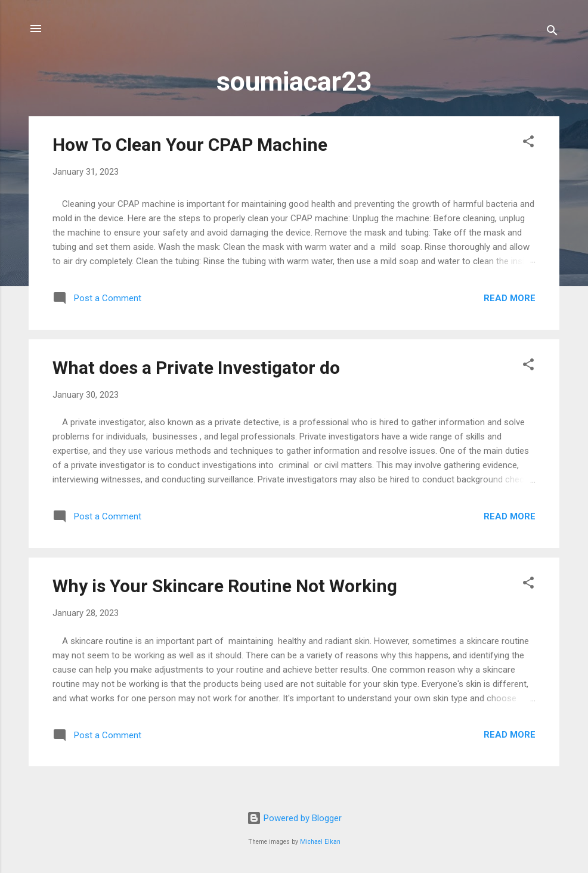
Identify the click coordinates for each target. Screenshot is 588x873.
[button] (528, 143)
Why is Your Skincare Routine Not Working (225, 586)
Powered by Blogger (294, 818)
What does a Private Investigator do (196, 368)
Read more (510, 298)
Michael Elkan (320, 842)
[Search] (552, 32)
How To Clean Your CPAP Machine (190, 145)
